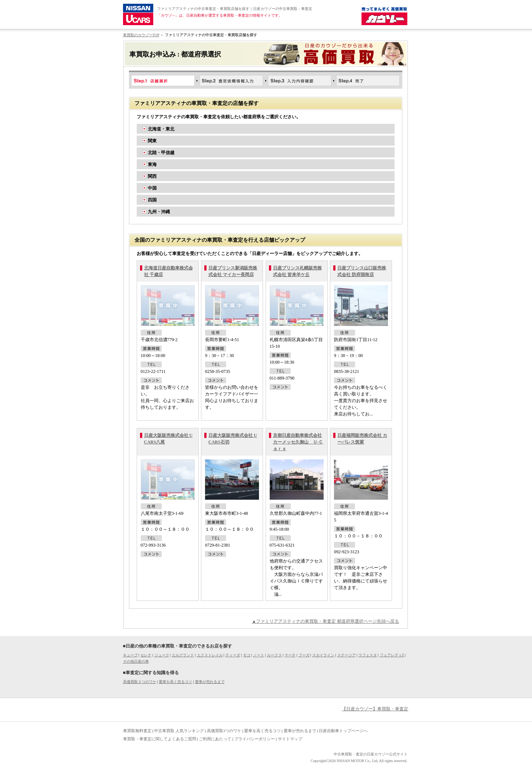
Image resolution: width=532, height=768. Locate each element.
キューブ (130, 655)
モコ (247, 655)
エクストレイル (210, 655)
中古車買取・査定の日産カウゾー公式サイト (371, 754)
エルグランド (183, 655)
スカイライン (323, 655)
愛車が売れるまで (210, 682)
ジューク (162, 655)
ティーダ (233, 655)
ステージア (347, 655)
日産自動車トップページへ (343, 731)
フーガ (304, 655)
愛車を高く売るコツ (175, 682)
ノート (259, 655)
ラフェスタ (368, 655)
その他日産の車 (136, 661)
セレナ (146, 655)
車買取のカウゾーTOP (141, 35)
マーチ (290, 655)
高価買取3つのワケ (224, 731)
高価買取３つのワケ (140, 682)
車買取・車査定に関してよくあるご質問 (160, 739)
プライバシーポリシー (255, 739)
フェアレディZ (392, 655)
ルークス (274, 655)
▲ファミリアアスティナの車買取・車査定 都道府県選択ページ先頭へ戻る (326, 621)
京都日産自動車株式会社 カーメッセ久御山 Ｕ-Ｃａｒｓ (298, 442)
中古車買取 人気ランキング (179, 731)
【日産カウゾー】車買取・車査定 (375, 709)
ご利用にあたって (215, 739)
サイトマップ (290, 739)
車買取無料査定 (137, 731)
